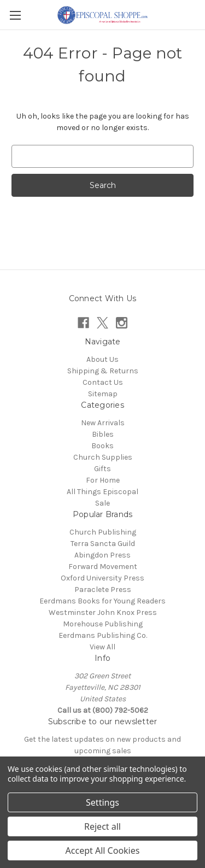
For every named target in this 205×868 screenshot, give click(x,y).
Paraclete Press (103, 590)
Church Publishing (103, 532)
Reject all (102, 826)
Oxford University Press (102, 578)
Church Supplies (103, 457)
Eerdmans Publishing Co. (103, 635)
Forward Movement (103, 567)
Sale (102, 503)
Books (102, 446)
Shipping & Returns (103, 371)
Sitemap (103, 394)
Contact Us (103, 382)
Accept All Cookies (103, 851)
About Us (102, 359)
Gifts (102, 469)
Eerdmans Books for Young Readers (102, 601)
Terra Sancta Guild (103, 544)
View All (102, 647)
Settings (102, 802)
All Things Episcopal (102, 492)
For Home (103, 480)
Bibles (103, 434)
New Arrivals (103, 423)
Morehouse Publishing (103, 624)
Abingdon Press (102, 555)
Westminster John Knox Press (103, 612)
